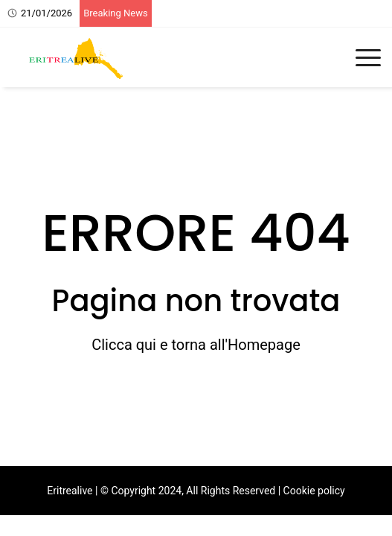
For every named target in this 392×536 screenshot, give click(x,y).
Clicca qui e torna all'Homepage (196, 345)
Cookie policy (314, 491)
